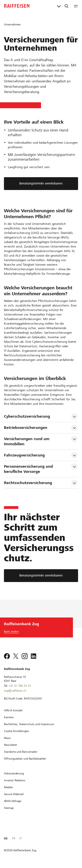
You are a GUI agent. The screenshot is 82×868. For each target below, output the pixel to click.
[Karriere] (9, 717)
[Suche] (66, 6)
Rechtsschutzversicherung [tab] (28, 483)
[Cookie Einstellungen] (16, 731)
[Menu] (76, 6)
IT (21, 838)
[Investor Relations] (15, 780)
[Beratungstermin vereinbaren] (41, 576)
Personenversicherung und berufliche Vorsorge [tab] (29, 469)
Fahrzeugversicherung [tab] (24, 455)
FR (14, 838)
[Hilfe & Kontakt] (13, 710)
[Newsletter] (11, 745)
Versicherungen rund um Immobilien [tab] (27, 441)
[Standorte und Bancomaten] (21, 752)
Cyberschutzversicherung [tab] (28, 416)
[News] (7, 738)
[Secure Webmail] (14, 794)
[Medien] (8, 787)
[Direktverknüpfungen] (59, 6)
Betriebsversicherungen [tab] (26, 428)
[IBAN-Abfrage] (13, 801)
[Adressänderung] (14, 773)
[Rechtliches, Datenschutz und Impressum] (29, 724)
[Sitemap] (9, 808)
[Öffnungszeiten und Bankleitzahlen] (25, 759)
